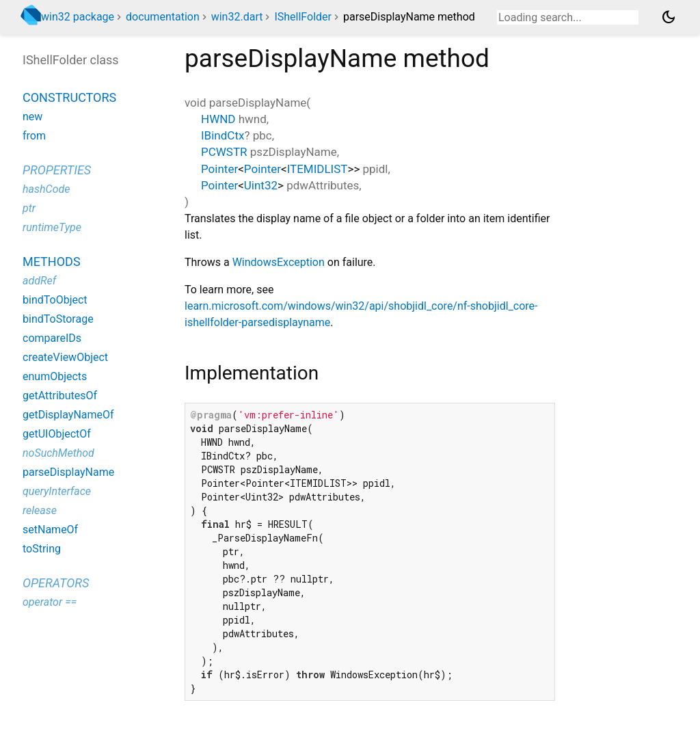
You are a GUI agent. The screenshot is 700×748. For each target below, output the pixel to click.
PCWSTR (224, 152)
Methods (52, 262)
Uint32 (261, 185)
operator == (50, 602)
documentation (163, 17)
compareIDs (52, 338)
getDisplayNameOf (68, 415)
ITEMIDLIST (318, 169)
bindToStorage (58, 319)
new (32, 117)
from (34, 136)
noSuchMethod (58, 453)
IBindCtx (223, 135)
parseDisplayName (68, 472)
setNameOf (50, 530)
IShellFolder (303, 17)
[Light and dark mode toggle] (669, 17)
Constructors (69, 97)
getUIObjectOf (57, 434)
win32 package (78, 17)
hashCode (46, 189)
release (40, 510)
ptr (29, 208)
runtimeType (52, 227)
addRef (39, 281)
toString (42, 549)
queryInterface (57, 491)
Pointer (219, 169)
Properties (57, 170)
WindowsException (279, 262)
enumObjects (55, 376)
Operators (56, 583)
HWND (218, 119)
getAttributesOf (60, 396)
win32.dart (237, 17)
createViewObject (65, 357)
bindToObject (55, 300)
